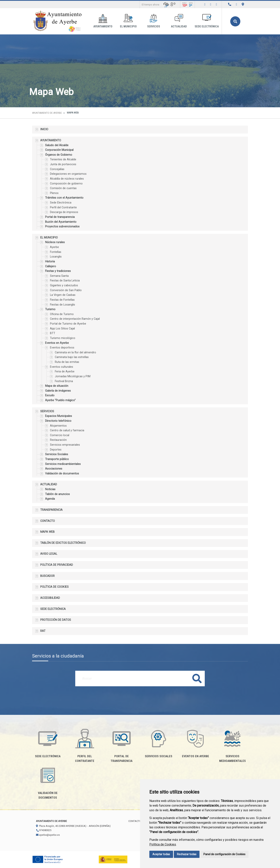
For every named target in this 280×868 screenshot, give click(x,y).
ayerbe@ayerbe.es (48, 835)
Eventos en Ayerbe (57, 343)
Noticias (50, 489)
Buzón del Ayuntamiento (61, 222)
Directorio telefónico (58, 421)
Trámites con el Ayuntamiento (64, 198)
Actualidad (179, 21)
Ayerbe (54, 247)
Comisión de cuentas (63, 188)
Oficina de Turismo (62, 314)
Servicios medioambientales (63, 464)
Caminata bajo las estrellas (72, 357)
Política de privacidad (57, 565)
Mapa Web (47, 532)
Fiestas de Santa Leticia (65, 281)
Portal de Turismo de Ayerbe (68, 324)
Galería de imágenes (58, 391)
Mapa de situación (57, 386)
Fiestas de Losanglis (63, 305)
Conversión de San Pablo (66, 290)
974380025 (44, 830)
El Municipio (128, 21)
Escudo (50, 395)
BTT (53, 333)
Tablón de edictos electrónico (63, 543)
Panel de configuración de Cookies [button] (224, 854)
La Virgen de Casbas (63, 295)
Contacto (48, 521)
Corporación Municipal (59, 150)
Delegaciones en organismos (68, 174)
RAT (43, 631)
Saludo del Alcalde (57, 145)
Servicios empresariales (65, 445)
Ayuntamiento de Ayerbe (47, 113)
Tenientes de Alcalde (63, 159)
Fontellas (56, 252)
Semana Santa (59, 276)
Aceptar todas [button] (161, 854)
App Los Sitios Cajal (62, 329)
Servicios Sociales (57, 454)
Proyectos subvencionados (62, 227)
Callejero (51, 266)
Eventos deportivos (62, 348)
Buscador (47, 576)
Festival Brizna (64, 381)
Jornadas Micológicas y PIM (73, 376)
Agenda (50, 499)
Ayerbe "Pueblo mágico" (60, 400)
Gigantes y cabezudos (64, 285)
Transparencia (51, 510)
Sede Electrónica (61, 203)
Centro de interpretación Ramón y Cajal (75, 319)
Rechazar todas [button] (187, 854)
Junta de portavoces (63, 164)
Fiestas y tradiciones (58, 271)
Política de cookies (54, 587)
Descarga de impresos (64, 212)
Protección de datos (56, 620)
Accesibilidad (50, 598)
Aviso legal (49, 554)
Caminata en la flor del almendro (75, 352)
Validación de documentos (62, 474)
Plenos (54, 193)
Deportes (56, 450)
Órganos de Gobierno (59, 155)
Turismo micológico (63, 338)
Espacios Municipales (59, 416)
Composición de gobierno (66, 184)
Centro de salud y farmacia (67, 430)
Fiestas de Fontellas (62, 300)
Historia (50, 262)
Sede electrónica (207, 21)
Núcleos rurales (55, 242)
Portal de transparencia (60, 217)
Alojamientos (58, 426)
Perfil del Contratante (63, 207)
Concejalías (57, 169)
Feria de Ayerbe (65, 372)
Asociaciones (54, 469)
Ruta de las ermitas (67, 362)
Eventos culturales (62, 367)
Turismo (50, 309)
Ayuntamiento (103, 21)
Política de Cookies (163, 844)
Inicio (44, 129)
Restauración (58, 440)
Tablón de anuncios (57, 494)
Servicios (154, 21)
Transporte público (57, 459)
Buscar (235, 21)
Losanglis (56, 257)
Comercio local (60, 435)
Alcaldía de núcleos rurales (67, 179)
